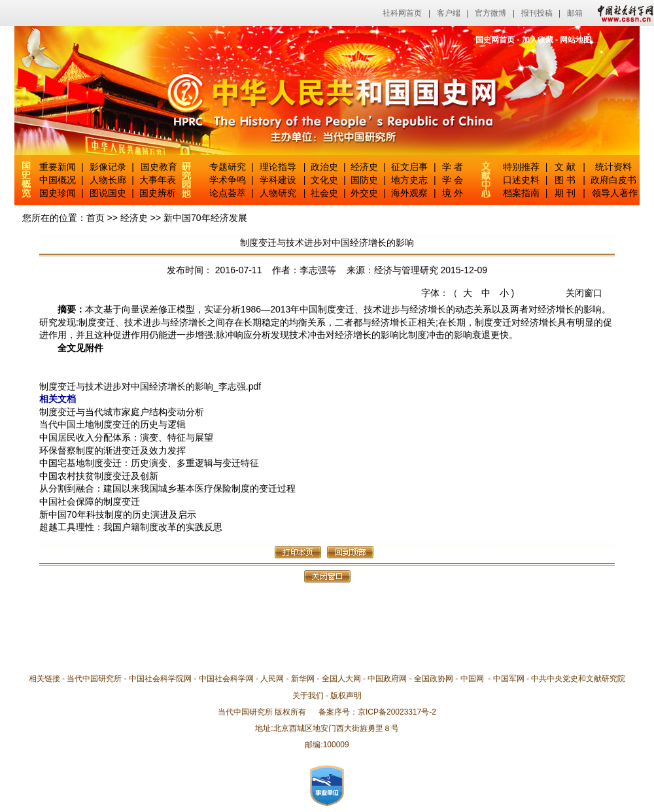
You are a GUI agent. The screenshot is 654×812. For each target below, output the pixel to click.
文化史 (324, 180)
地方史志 (409, 180)
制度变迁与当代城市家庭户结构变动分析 (122, 412)
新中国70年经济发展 (205, 218)
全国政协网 (434, 679)
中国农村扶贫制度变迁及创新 (99, 476)
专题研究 (228, 167)
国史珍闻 (58, 193)
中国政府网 (387, 679)
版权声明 (346, 696)
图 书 (565, 180)
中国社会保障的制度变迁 (90, 501)
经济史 (364, 167)
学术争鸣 (228, 180)
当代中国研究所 (94, 679)
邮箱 (575, 13)
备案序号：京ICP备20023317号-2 (377, 712)
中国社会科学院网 (160, 679)
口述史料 (521, 180)
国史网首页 (495, 40)
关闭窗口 (584, 293)
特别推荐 (521, 167)
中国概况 (58, 180)
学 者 (453, 167)
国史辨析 (158, 193)
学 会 (453, 180)
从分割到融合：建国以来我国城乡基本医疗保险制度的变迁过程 (167, 488)
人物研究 (278, 193)
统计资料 (613, 167)
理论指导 (278, 167)
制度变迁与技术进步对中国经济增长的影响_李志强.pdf (150, 386)
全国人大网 (341, 679)
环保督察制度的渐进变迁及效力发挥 (112, 450)
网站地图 (576, 40)
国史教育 (159, 167)
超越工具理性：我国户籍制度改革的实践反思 (131, 527)
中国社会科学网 (623, 13)
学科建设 (278, 180)
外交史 (364, 193)
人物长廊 (108, 180)
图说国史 (108, 193)
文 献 (565, 167)
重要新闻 (58, 167)
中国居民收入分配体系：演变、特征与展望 (126, 437)
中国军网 (509, 679)
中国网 (472, 679)
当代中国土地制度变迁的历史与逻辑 (112, 424)
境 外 (453, 193)
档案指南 (521, 193)
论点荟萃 (228, 193)
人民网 (272, 679)
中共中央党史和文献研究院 (578, 679)
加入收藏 (538, 40)
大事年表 (158, 180)
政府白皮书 (613, 180)
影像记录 (108, 167)
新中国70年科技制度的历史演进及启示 (118, 515)
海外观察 (409, 193)
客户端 (449, 13)
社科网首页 (402, 13)
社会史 (324, 193)
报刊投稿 (537, 13)
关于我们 (308, 696)
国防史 (364, 180)
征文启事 (409, 167)
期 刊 (565, 193)
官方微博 (490, 13)
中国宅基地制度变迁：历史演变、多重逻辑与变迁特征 (149, 463)
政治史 (324, 167)
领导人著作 (613, 193)
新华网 (303, 679)
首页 (95, 218)
